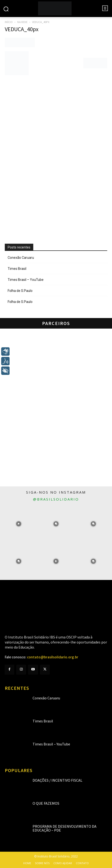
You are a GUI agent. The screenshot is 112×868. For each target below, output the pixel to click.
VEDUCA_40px (22, 29)
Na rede (22, 22)
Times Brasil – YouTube (26, 280)
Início (9, 22)
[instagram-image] (19, 524)
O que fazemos (46, 803)
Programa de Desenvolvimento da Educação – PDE (64, 828)
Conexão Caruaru (21, 258)
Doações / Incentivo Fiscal (57, 780)
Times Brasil (17, 269)
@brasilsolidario (56, 499)
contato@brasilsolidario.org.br (53, 657)
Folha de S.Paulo (20, 291)
